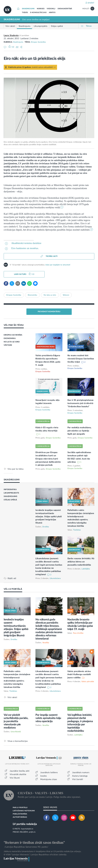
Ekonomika (32, 295)
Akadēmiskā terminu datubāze (26, 243)
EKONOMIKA (10, 338)
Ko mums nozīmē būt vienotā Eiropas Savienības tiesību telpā (81, 359)
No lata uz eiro (50, 295)
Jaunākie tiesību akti (20, 771)
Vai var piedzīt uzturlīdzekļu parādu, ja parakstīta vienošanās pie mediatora (16, 721)
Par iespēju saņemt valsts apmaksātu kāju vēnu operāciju (48, 718)
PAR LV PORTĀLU (20, 808)
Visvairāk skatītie (18, 774)
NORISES (41, 9)
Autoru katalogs (80, 776)
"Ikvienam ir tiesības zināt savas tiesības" (34, 843)
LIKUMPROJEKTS (11, 493)
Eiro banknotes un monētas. (25, 248)
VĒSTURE (8, 345)
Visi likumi (15, 778)
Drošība (46, 527)
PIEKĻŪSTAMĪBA (20, 814)
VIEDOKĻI (51, 9)
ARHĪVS (52, 13)
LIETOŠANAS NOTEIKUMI (24, 811)
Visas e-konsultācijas (18, 741)
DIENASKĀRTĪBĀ (65, 9)
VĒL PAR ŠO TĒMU (14, 325)
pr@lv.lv (32, 832)
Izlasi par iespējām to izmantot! (58, 265)
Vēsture (66, 295)
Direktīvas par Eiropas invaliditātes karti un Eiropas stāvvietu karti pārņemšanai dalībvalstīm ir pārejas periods (48, 459)
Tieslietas (77, 530)
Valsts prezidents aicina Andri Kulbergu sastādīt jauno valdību (79, 675)
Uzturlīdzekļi (16, 732)
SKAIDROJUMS (11, 496)
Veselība (46, 643)
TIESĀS (25, 13)
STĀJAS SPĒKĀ (10, 500)
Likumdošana (55, 578)
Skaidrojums (18, 42)
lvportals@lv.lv (27, 829)
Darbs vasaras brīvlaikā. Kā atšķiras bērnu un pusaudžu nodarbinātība (81, 562)
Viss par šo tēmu (16, 469)
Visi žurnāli (78, 779)
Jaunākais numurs (81, 772)
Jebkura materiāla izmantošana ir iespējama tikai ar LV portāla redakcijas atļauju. (43, 851)
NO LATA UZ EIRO (12, 342)
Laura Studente (11, 35)
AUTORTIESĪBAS (20, 817)
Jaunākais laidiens (49, 772)
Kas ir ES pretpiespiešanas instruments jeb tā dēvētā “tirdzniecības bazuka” (81, 403)
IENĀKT (91, 3)
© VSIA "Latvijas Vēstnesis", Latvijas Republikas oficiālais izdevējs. (35, 855)
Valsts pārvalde (88, 682)
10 (33, 274)
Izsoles (44, 776)
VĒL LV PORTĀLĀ (13, 589)
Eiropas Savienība (38, 42)
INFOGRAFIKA (10, 490)
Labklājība (86, 569)
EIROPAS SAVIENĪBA (13, 335)
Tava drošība (78, 633)
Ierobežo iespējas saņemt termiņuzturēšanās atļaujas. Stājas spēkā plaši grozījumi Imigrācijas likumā (49, 517)
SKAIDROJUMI (28, 9)
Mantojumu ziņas (49, 779)
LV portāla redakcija (25, 824)
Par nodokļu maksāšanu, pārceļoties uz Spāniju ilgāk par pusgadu (79, 431)
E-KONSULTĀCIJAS (38, 13)
